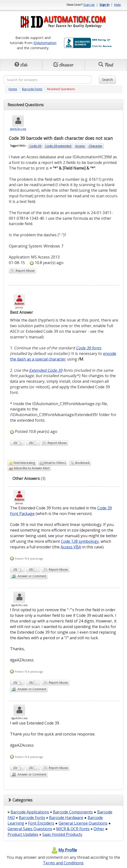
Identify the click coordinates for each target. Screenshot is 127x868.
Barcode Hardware (66, 818)
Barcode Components (73, 812)
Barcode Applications (30, 812)
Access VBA (71, 547)
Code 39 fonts (89, 348)
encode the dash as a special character (63, 356)
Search (107, 80)
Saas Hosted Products (62, 834)
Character (95, 146)
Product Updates (23, 834)
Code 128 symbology (80, 541)
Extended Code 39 (46, 370)
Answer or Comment (29, 576)
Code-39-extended (58, 146)
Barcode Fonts (32, 89)
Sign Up (89, 5)
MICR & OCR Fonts (73, 829)
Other (99, 829)
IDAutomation (45, 43)
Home (13, 89)
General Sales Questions (30, 829)
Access (80, 146)
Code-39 (35, 146)
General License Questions (83, 823)
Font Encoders (41, 823)
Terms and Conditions (63, 863)
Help (117, 5)
